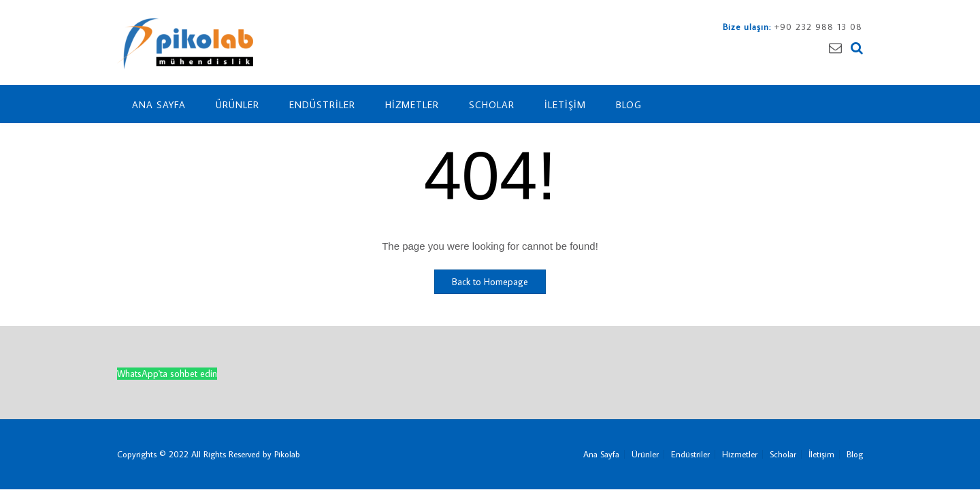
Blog (629, 105)
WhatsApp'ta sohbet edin (167, 374)
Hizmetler (412, 105)
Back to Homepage (490, 282)
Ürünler (238, 105)
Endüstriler (322, 105)
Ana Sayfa (159, 105)
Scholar (492, 105)
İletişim (565, 105)
